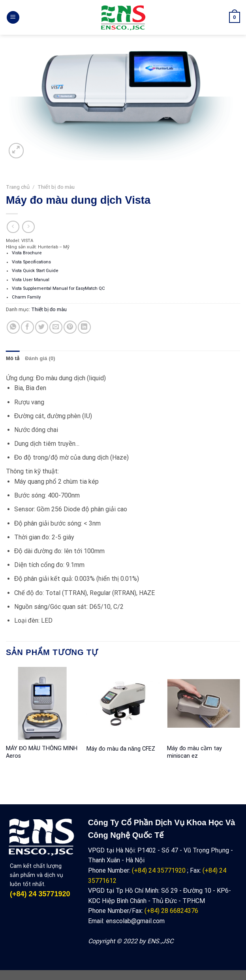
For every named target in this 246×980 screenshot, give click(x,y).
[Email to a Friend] (56, 327)
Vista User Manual (31, 280)
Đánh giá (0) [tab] (40, 358)
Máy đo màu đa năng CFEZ (121, 749)
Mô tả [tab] (13, 358)
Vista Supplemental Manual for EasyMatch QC (58, 288)
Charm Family (26, 297)
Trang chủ (18, 187)
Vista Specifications (31, 262)
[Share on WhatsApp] (13, 327)
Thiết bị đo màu (56, 187)
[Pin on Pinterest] (70, 327)
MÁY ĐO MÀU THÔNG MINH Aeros (42, 752)
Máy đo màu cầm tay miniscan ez (194, 752)
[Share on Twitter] (42, 327)
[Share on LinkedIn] (84, 327)
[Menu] (13, 18)
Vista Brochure (27, 253)
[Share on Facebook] (27, 327)
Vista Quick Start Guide (35, 271)
